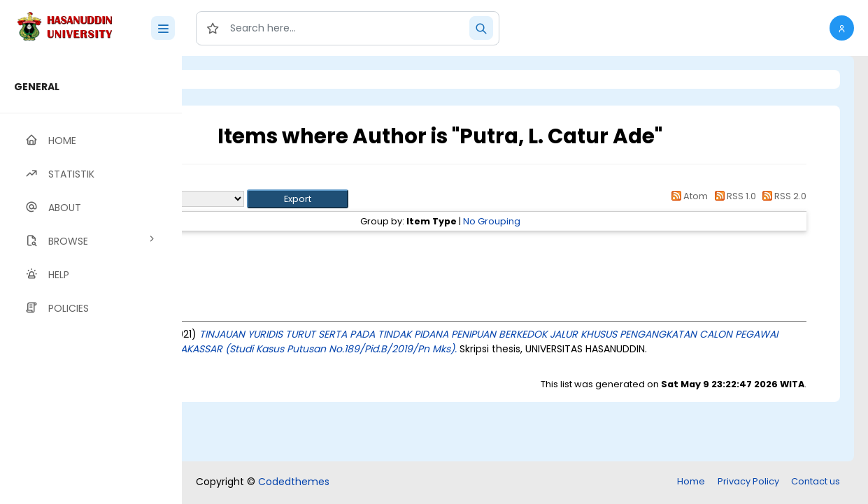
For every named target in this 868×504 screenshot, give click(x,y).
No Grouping (569, 221)
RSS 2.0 (782, 196)
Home (691, 481)
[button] (842, 28)
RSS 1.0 (733, 196)
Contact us (816, 481)
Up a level (258, 183)
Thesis (285, 246)
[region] (91, 280)
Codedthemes (294, 482)
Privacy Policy (748, 481)
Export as (250, 199)
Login (241, 79)
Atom (688, 196)
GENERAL (37, 87)
